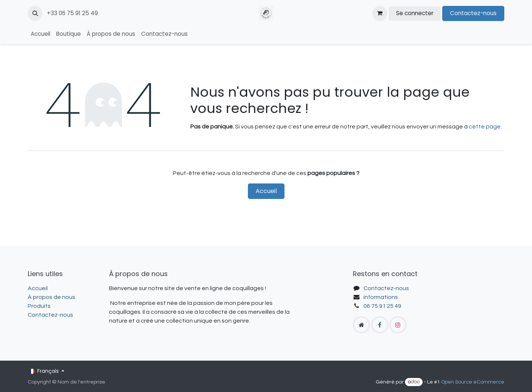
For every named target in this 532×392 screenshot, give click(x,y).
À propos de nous (52, 297)
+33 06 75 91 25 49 (73, 13)
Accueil (266, 191)
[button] (35, 13)
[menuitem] (40, 34)
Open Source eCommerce (473, 382)
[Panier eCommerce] (380, 13)
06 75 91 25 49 (382, 306)
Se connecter (415, 13)
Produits (39, 306)
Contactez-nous (473, 13)
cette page (485, 127)
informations (381, 297)
